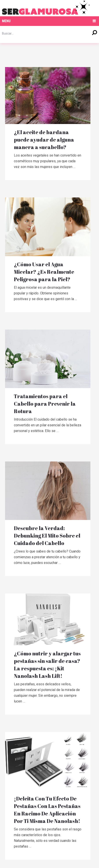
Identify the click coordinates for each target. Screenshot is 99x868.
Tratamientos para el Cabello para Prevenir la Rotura (45, 404)
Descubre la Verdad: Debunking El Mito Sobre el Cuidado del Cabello (47, 536)
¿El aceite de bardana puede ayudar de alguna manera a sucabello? (44, 140)
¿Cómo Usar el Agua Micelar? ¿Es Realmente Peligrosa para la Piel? (44, 272)
